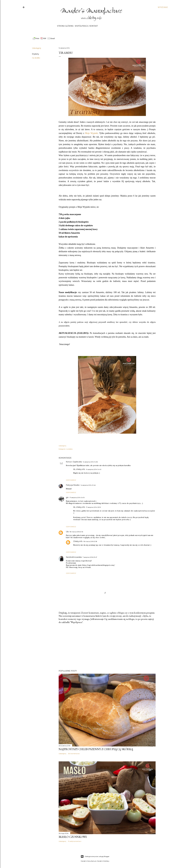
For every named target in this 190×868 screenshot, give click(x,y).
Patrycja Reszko (73, 485)
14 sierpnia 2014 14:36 (90, 462)
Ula (67, 532)
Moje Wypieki (91, 133)
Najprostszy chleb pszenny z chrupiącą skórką (96, 749)
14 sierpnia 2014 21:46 (88, 485)
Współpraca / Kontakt (86, 26)
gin (67, 497)
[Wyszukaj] (163, 7)
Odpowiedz (71, 480)
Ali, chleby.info (79, 469)
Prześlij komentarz (75, 841)
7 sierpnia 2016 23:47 (90, 557)
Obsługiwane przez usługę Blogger (95, 856)
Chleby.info (78, 541)
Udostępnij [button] (36, 48)
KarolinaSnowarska (74, 557)
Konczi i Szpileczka (74, 462)
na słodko (36, 58)
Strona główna (65, 26)
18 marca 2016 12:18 (90, 541)
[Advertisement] (107, 647)
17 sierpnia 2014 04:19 (77, 497)
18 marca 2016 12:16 (76, 532)
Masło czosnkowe (73, 837)
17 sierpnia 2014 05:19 (93, 507)
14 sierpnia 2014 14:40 (94, 469)
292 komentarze (74, 754)
